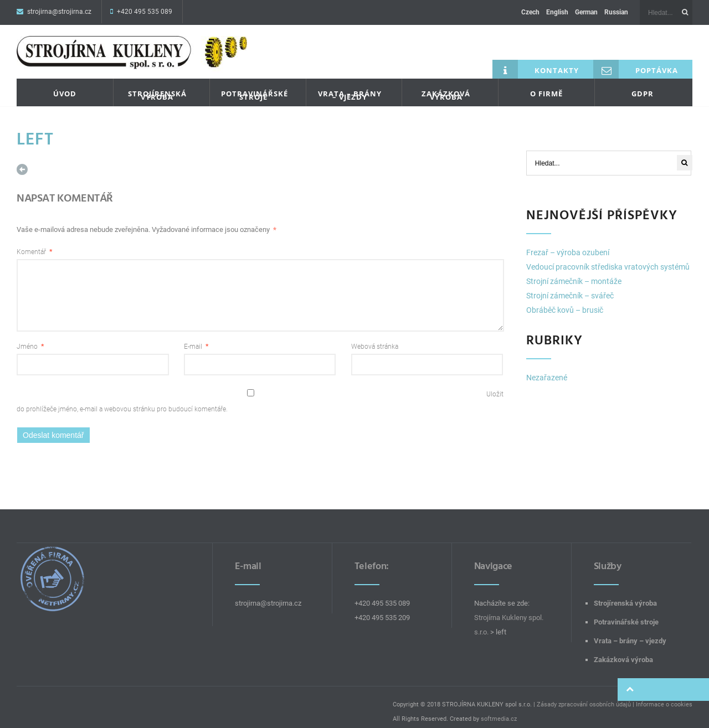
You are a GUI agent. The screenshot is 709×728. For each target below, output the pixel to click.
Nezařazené (547, 369)
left (36, 131)
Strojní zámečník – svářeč (570, 287)
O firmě (546, 85)
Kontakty (536, 61)
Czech (530, 12)
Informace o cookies (664, 695)
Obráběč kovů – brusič (565, 302)
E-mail (196, 337)
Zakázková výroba (446, 87)
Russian (616, 12)
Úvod (65, 85)
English (557, 12)
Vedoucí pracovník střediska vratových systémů (608, 259)
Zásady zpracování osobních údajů (584, 695)
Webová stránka (375, 337)
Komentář (34, 242)
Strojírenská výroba (157, 87)
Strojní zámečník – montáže (574, 273)
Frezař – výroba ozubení (568, 244)
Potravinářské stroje (255, 87)
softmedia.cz (499, 709)
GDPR (643, 85)
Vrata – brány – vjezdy (350, 87)
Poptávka (636, 61)
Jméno (30, 337)
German (586, 12)
